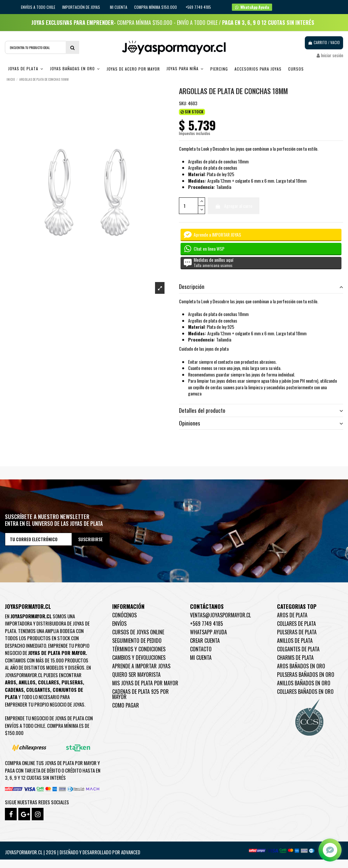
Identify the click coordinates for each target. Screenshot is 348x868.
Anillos (27, 682)
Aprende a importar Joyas (141, 666)
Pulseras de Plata (297, 632)
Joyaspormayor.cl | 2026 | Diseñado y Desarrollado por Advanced (73, 852)
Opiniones (261, 423)
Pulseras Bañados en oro (306, 675)
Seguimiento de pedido (137, 641)
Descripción (261, 287)
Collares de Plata (296, 624)
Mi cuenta (119, 7)
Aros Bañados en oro (301, 666)
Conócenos (124, 615)
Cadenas (14, 690)
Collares (48, 682)
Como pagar (126, 705)
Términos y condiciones (139, 649)
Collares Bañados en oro (305, 692)
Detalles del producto (261, 410)
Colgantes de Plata (298, 649)
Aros (10, 682)
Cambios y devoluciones (139, 658)
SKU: (183, 103)
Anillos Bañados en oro (304, 683)
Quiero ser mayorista (136, 675)
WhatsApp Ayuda (209, 632)
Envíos (119, 624)
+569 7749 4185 (207, 624)
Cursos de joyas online (138, 632)
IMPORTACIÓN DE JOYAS (82, 7)
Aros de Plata (292, 615)
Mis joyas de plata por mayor (145, 683)
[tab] (261, 287)
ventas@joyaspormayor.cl (220, 615)
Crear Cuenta (205, 641)
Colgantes (38, 690)
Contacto (201, 649)
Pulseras (72, 682)
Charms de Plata (295, 658)
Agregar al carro (234, 206)
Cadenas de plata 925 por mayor (140, 694)
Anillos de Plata (295, 641)
